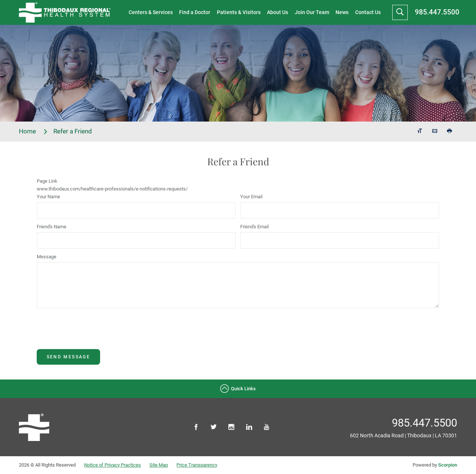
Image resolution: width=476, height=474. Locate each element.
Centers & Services (151, 12)
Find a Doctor (195, 12)
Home (33, 131)
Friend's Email (254, 227)
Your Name (48, 197)
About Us (277, 12)
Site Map (159, 465)
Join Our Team (312, 12)
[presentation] (93, 335)
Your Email (251, 197)
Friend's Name (52, 227)
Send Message (69, 357)
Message (47, 257)
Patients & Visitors (239, 12)
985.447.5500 (437, 12)
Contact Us (368, 12)
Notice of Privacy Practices (113, 465)
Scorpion (448, 465)
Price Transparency (197, 465)
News (342, 12)
